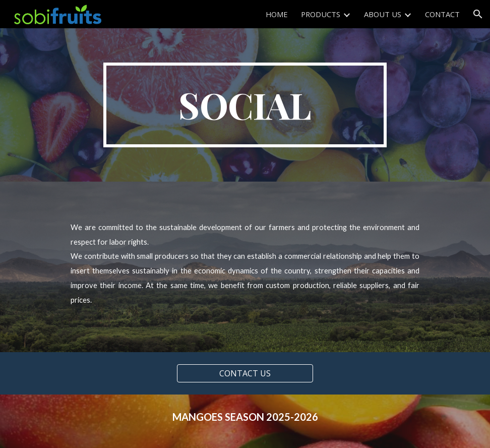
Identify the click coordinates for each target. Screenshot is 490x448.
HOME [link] (277, 14)
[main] (245, 105)
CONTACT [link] (442, 14)
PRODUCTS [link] (321, 14)
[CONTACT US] (245, 373)
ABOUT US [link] (383, 14)
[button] (478, 14)
